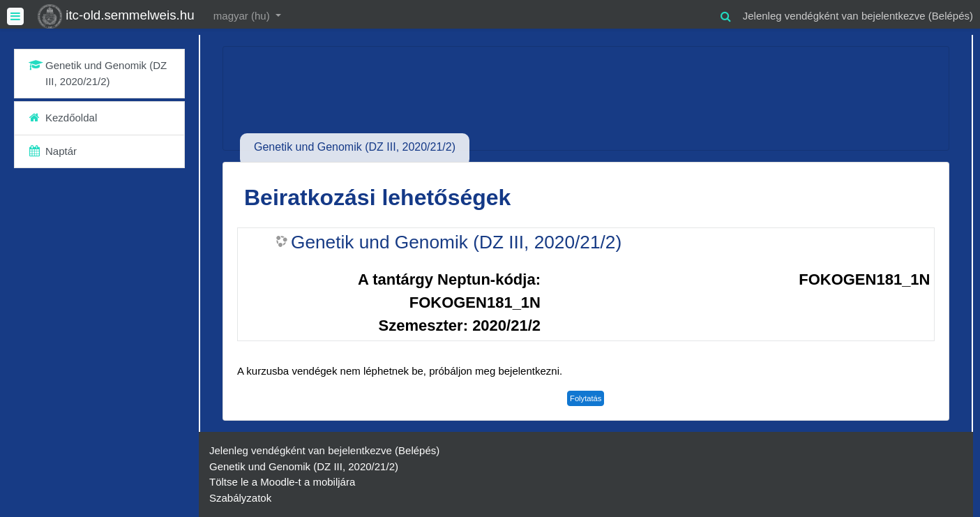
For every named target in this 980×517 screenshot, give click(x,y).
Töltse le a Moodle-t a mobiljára (282, 482)
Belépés (951, 16)
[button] (726, 14)
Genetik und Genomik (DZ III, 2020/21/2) (456, 242)
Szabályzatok (240, 498)
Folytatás (586, 398)
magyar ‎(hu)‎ (243, 16)
